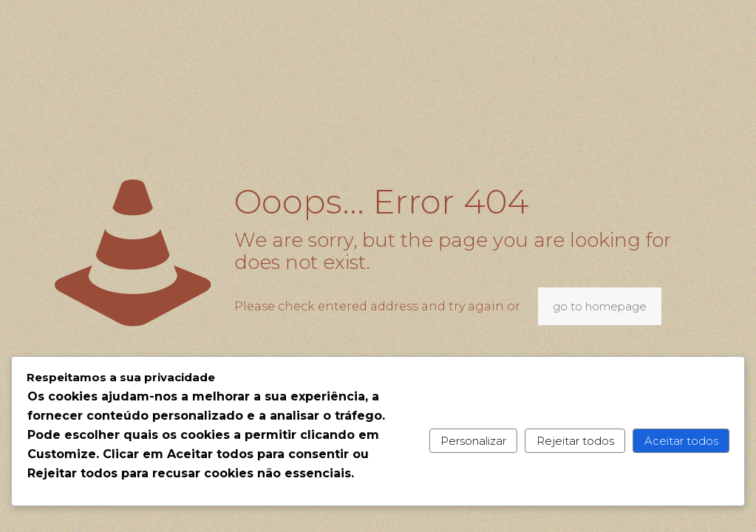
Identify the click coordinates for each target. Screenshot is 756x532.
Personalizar (473, 441)
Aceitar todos (681, 441)
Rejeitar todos (575, 441)
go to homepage (600, 306)
